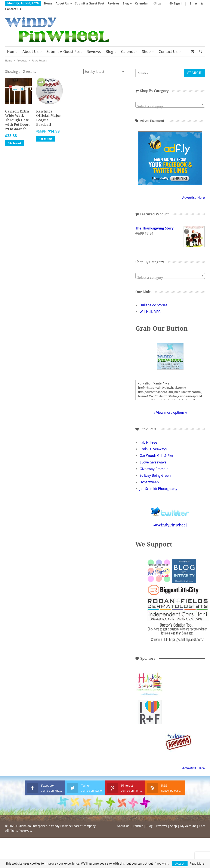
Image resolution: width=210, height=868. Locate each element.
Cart (202, 820)
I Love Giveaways (153, 457)
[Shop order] (104, 66)
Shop (146, 46)
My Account (188, 820)
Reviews (113, 3)
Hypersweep (149, 477)
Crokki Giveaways (153, 443)
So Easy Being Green (155, 470)
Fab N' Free (148, 437)
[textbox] (170, 101)
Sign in (177, 3)
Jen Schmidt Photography (158, 483)
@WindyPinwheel (170, 519)
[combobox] (170, 99)
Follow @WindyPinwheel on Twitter (170, 503)
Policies (138, 820)
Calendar (129, 46)
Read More (197, 864)
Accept (180, 864)
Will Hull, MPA (150, 306)
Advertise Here (194, 192)
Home (48, 3)
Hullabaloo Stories (153, 300)
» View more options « (170, 407)
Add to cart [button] (14, 137)
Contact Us (168, 46)
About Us (62, 3)
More (140, 3)
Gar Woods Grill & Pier (157, 450)
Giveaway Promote (154, 463)
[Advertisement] (179, 678)
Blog (126, 3)
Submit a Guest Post (90, 3)
